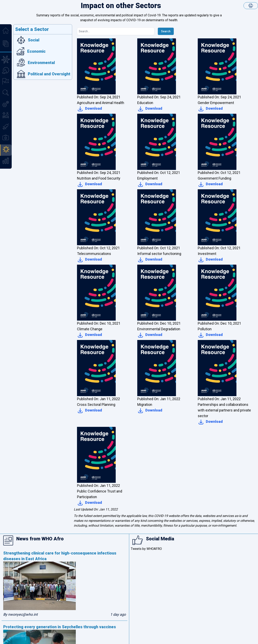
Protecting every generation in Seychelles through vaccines (60, 627)
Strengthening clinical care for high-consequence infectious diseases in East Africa (60, 556)
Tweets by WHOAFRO (146, 549)
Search (166, 31)
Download (89, 109)
